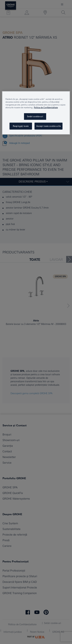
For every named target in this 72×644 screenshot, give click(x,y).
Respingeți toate (21, 126)
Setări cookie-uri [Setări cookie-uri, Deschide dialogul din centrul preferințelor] (35, 116)
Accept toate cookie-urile (48, 126)
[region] (36, 113)
